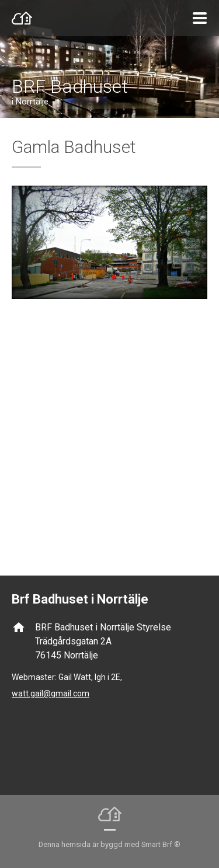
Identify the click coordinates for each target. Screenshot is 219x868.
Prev (32, 360)
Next (187, 360)
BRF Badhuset (70, 86)
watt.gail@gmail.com (51, 693)
